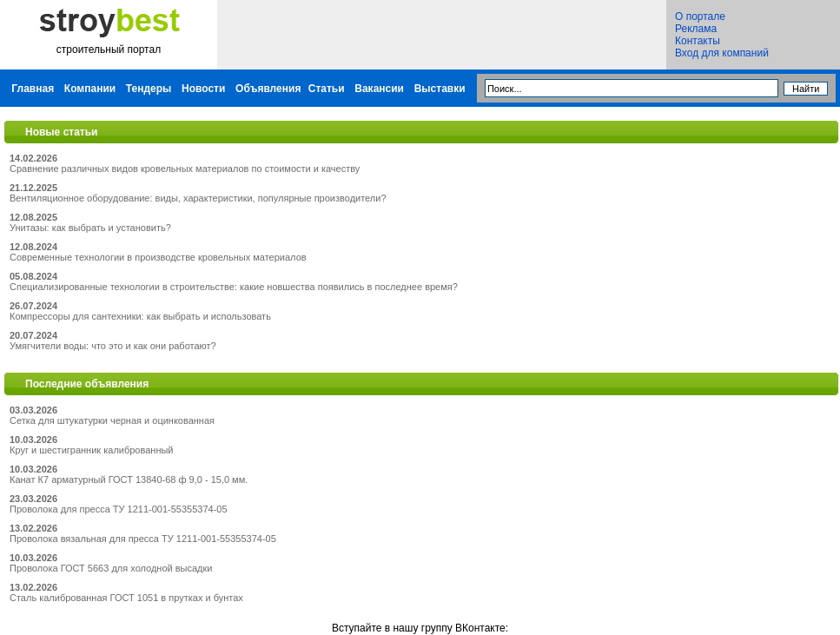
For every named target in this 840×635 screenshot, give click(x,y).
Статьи (327, 89)
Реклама (696, 29)
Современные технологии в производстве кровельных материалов (158, 257)
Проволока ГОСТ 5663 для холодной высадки (111, 568)
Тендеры (149, 89)
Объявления (268, 89)
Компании (90, 89)
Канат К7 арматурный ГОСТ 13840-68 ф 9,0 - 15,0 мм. (129, 480)
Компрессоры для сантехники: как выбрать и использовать (140, 316)
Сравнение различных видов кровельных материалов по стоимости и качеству (185, 169)
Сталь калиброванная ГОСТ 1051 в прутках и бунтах (126, 598)
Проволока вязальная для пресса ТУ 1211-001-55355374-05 (143, 539)
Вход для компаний (722, 53)
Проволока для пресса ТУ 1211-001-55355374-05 (119, 509)
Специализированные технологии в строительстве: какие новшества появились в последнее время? (234, 287)
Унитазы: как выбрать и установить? (90, 228)
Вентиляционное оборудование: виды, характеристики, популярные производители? (198, 198)
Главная (33, 89)
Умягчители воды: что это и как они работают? (113, 346)
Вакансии (379, 89)
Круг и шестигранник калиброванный (92, 450)
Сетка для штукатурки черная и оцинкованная (112, 420)
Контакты (698, 41)
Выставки (440, 89)
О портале (700, 17)
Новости (203, 89)
